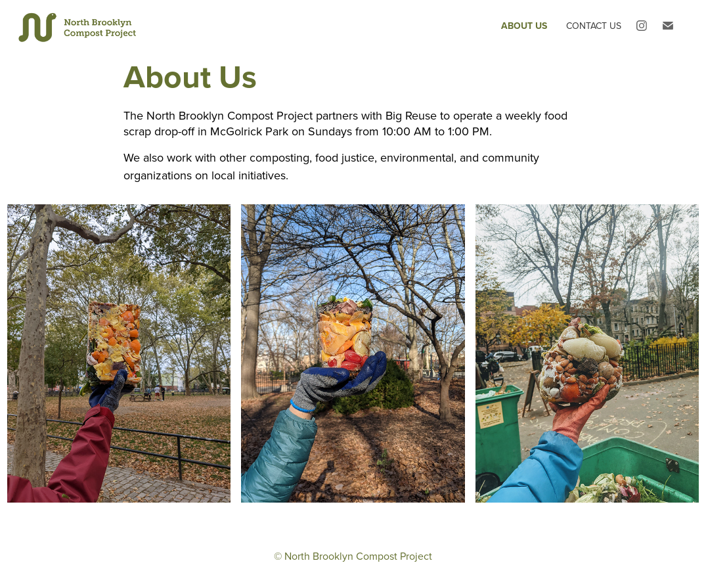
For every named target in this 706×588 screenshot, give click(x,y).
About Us (524, 26)
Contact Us (594, 26)
